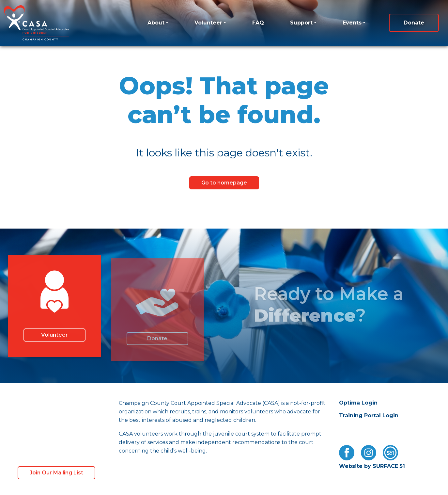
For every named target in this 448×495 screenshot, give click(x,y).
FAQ (258, 23)
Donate (414, 23)
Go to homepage (224, 183)
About (156, 23)
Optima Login (358, 403)
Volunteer (208, 23)
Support (301, 23)
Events (352, 23)
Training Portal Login (369, 415)
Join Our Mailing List (56, 473)
